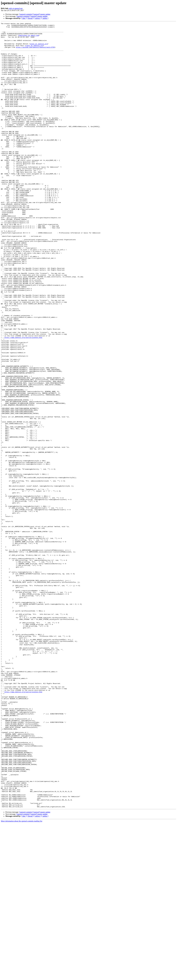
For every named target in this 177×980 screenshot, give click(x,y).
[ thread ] (30, 18)
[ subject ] (38, 18)
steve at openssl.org (39, 48)
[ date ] (24, 18)
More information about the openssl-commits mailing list (22, 978)
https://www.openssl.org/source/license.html (23, 401)
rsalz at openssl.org (16, 8)
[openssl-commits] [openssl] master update (35, 14)
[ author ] (45, 18)
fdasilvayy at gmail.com (29, 38)
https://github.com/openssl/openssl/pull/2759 (35, 52)
